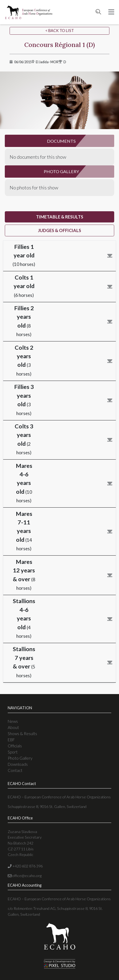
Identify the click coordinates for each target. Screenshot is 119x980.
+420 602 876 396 (25, 866)
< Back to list (60, 31)
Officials (15, 746)
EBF (11, 740)
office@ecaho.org (25, 876)
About (13, 727)
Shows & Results (22, 734)
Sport (13, 752)
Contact (15, 770)
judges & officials (59, 230)
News (13, 721)
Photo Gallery (20, 758)
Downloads (18, 764)
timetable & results (60, 217)
